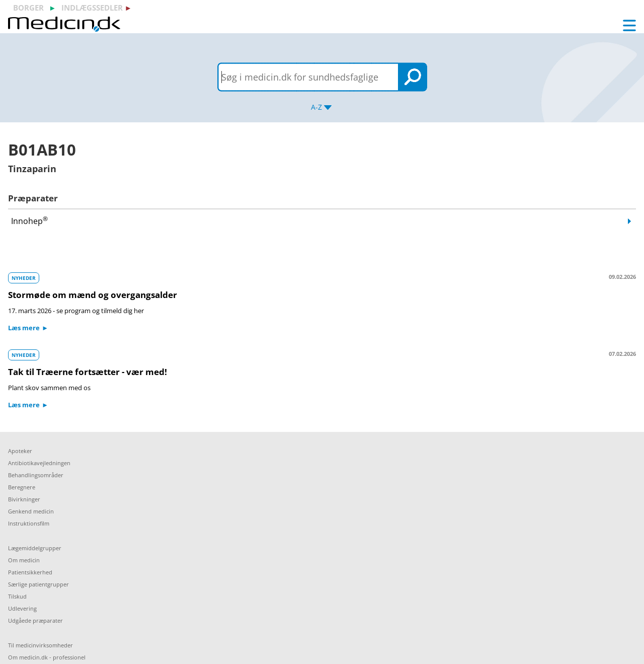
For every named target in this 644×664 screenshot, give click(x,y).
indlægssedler (92, 8)
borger (28, 8)
